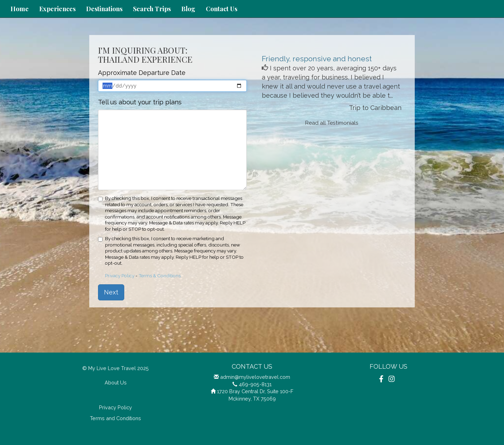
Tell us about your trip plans (140, 102)
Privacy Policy (120, 276)
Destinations (104, 9)
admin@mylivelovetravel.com (255, 377)
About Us (116, 383)
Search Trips (152, 9)
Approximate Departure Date (142, 73)
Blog (188, 9)
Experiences (57, 9)
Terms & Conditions (160, 276)
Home (20, 9)
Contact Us (222, 9)
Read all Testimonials (332, 123)
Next (111, 292)
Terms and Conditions (115, 418)
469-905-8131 (255, 384)
